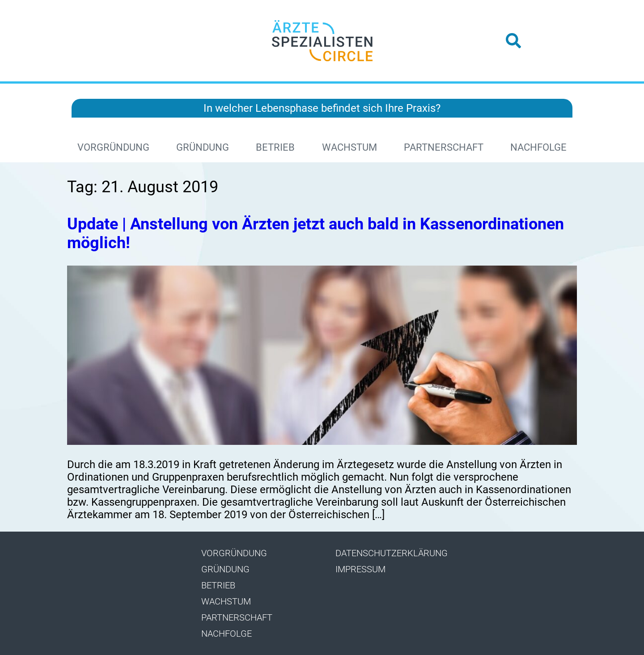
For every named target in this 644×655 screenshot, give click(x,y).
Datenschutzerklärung (392, 553)
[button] (513, 41)
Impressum (360, 569)
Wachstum (350, 147)
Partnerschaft (444, 147)
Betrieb (275, 147)
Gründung (203, 147)
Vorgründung (113, 147)
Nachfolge (538, 147)
